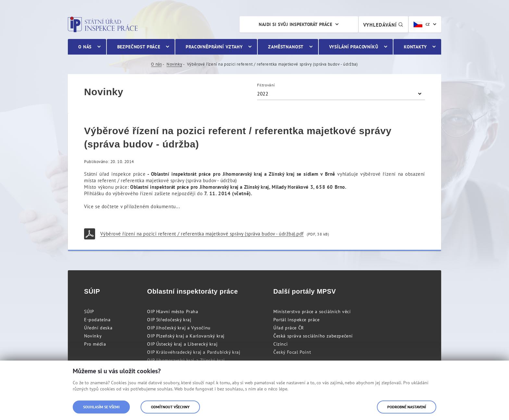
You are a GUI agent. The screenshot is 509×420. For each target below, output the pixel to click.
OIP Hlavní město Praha (173, 312)
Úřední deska (98, 328)
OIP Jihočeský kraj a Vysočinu (179, 328)
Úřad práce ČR (289, 328)
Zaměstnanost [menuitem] (286, 47)
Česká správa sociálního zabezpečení (313, 336)
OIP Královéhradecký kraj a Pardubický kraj (194, 352)
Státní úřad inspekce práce (103, 24)
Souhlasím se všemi (101, 407)
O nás (156, 64)
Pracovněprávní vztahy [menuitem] (214, 47)
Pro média (95, 344)
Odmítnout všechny (170, 407)
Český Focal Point (292, 352)
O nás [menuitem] (85, 47)
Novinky (174, 64)
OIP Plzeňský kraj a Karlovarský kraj (186, 336)
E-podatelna (97, 320)
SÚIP (89, 312)
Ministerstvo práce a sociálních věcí (312, 312)
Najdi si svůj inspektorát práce (295, 24)
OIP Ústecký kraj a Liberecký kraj (182, 344)
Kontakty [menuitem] (415, 47)
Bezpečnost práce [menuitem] (139, 47)
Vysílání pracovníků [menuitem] (354, 47)
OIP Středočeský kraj (169, 320)
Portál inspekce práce (297, 320)
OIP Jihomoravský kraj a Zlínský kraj (186, 360)
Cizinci (280, 344)
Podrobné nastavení (407, 407)
